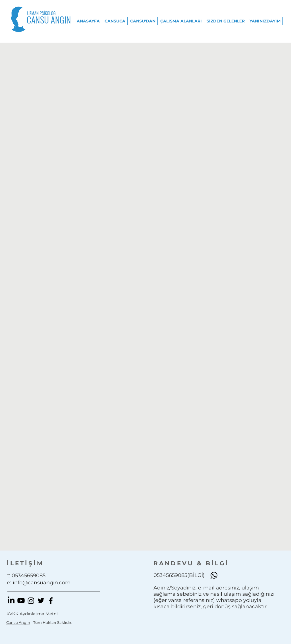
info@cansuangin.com (42, 583)
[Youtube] (21, 601)
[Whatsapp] (214, 575)
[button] (115, 21)
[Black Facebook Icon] (51, 601)
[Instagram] (31, 601)
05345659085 (29, 576)
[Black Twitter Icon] (41, 601)
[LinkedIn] (11, 601)
